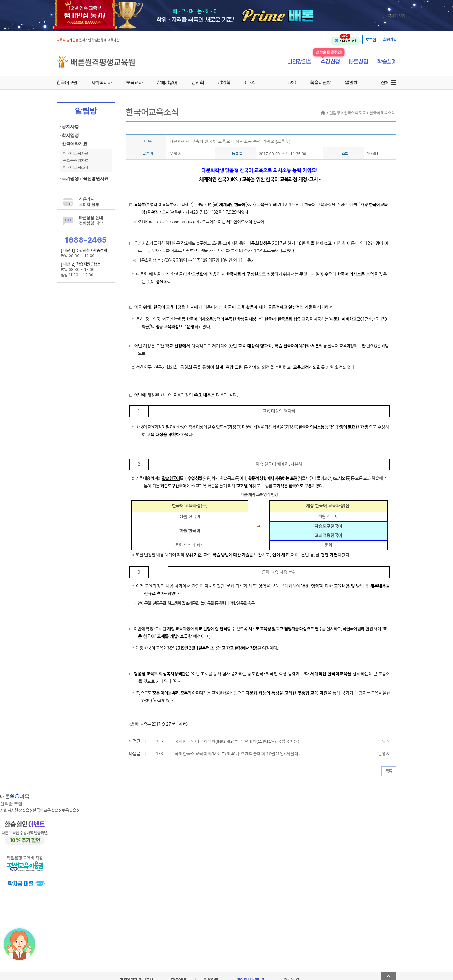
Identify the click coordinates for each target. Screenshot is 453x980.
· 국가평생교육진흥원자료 (84, 179)
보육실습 (69, 810)
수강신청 (330, 62)
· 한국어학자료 (73, 144)
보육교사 (134, 82)
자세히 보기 (396, 16)
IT (271, 82)
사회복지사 (101, 82)
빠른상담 (358, 62)
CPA (250, 82)
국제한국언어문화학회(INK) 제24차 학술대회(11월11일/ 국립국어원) (237, 741)
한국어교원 (67, 82)
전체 (385, 82)
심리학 (198, 82)
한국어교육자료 (76, 153)
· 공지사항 (69, 127)
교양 (292, 82)
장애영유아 (167, 82)
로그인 (371, 40)
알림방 (351, 82)
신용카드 (89, 202)
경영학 (224, 82)
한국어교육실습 (45, 810)
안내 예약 (91, 220)
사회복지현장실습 (14, 810)
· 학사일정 (69, 135)
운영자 (176, 154)
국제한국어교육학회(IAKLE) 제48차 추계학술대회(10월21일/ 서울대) (237, 754)
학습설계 (387, 62)
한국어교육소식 (76, 167)
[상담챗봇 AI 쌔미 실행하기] (20, 944)
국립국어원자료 (76, 161)
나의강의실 (299, 62)
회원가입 (390, 39)
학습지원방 (320, 82)
